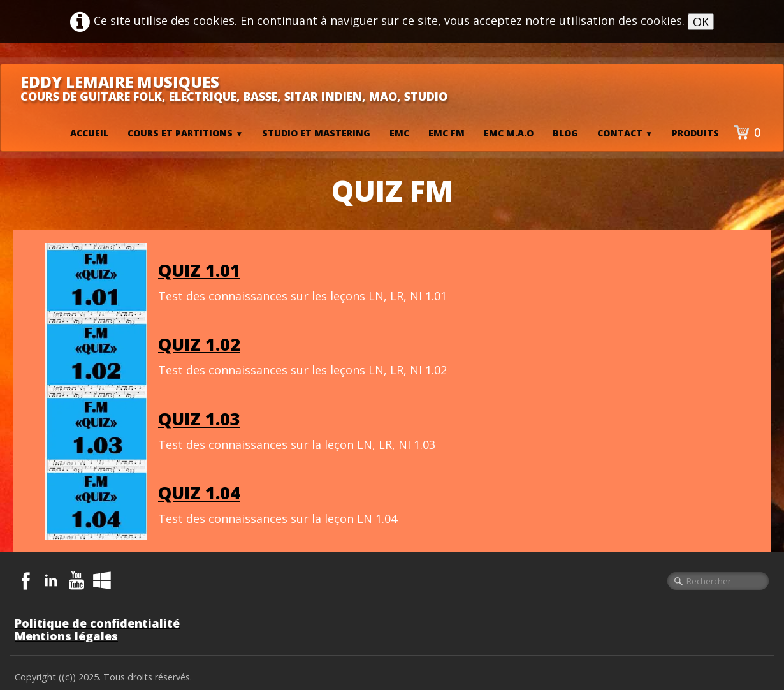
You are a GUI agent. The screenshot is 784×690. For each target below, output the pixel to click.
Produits (695, 133)
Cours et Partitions (185, 133)
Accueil (89, 133)
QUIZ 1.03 (199, 419)
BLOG (565, 133)
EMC (399, 133)
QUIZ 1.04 (199, 493)
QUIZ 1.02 (199, 344)
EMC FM (446, 133)
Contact (625, 133)
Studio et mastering (316, 133)
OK (701, 22)
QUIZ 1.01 (199, 270)
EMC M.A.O (509, 133)
